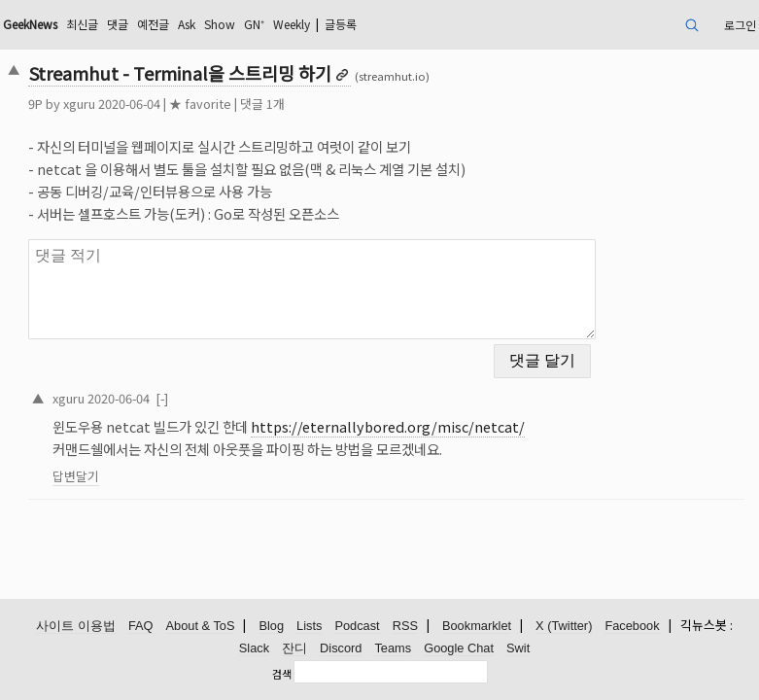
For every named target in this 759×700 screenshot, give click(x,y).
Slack (254, 648)
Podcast (357, 626)
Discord (341, 648)
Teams (393, 648)
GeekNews (30, 24)
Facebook (632, 626)
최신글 (82, 24)
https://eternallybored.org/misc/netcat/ (388, 426)
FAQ (141, 626)
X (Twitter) (564, 626)
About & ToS (201, 626)
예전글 (153, 24)
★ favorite (200, 104)
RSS (405, 626)
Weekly (292, 24)
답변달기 (76, 476)
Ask (187, 24)
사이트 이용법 (76, 626)
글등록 (341, 24)
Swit (518, 648)
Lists (309, 626)
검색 (282, 674)
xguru (79, 104)
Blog (271, 626)
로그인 (740, 25)
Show (220, 24)
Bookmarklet (477, 626)
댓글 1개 (262, 104)
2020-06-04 (119, 398)
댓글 (118, 24)
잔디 (294, 648)
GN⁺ (254, 24)
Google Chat (459, 648)
